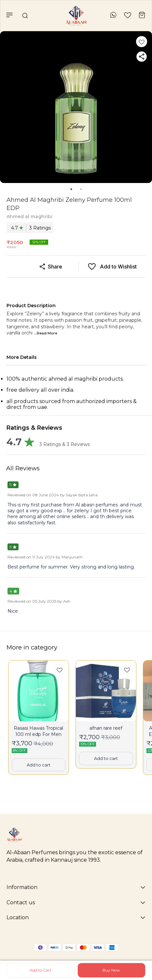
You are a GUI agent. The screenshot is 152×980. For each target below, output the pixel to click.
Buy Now (111, 970)
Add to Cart (41, 970)
